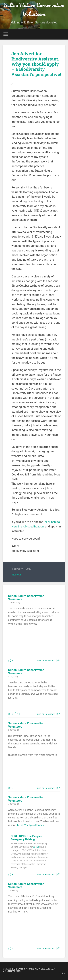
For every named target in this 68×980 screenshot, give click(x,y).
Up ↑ (62, 973)
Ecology (17, 575)
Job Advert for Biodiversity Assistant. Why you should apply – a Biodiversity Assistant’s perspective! (36, 64)
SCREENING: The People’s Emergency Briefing (27, 838)
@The (36, 847)
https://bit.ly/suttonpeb (31, 825)
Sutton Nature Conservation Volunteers (34, 9)
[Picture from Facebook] (21, 644)
